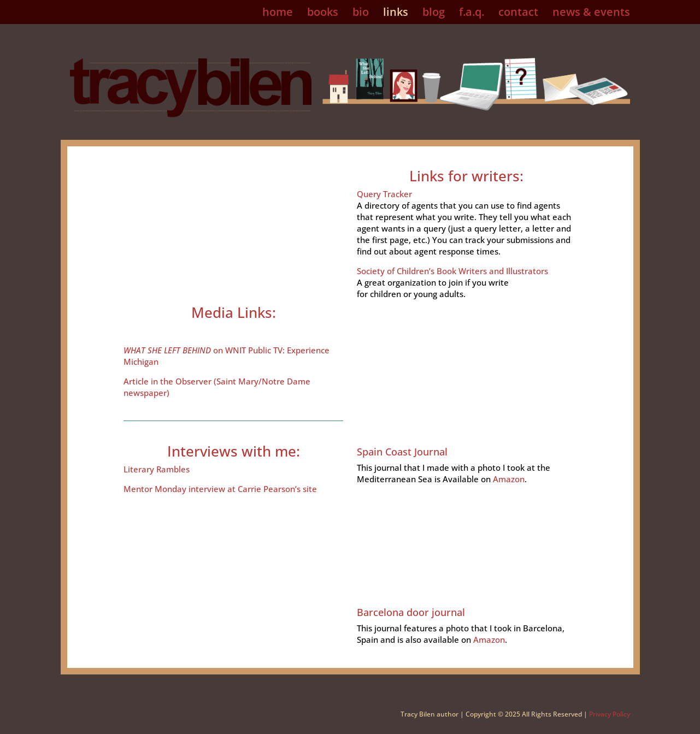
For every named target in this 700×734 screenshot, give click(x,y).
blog (434, 14)
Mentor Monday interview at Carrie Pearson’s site (220, 489)
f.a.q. (472, 14)
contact (518, 14)
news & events (591, 14)
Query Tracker (384, 194)
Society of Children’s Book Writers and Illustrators (452, 271)
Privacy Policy (610, 714)
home (278, 14)
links (396, 14)
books (323, 14)
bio (361, 14)
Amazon (509, 479)
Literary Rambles (157, 469)
